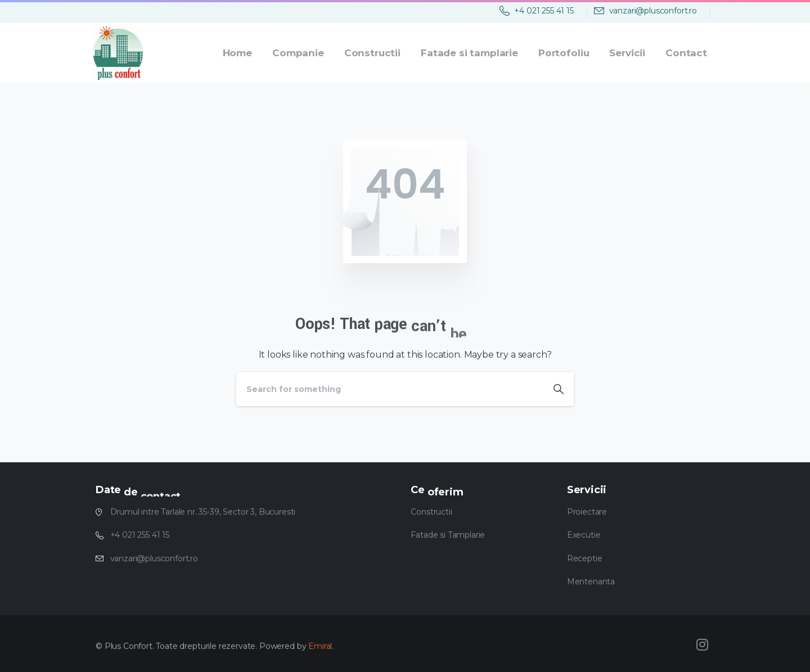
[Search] (390, 389)
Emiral (320, 651)
